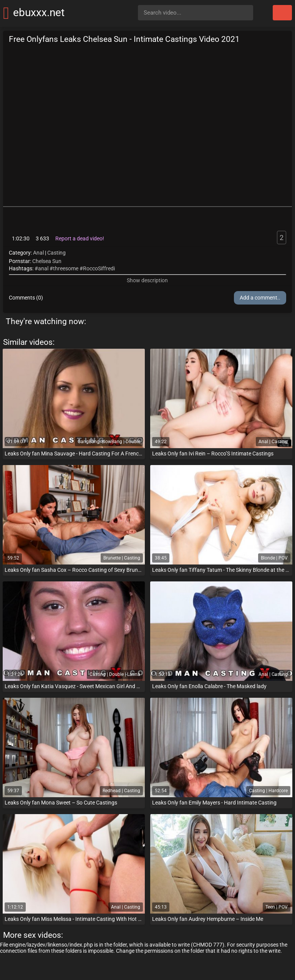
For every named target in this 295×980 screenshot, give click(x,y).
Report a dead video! (80, 238)
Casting (56, 253)
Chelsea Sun (47, 261)
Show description (147, 280)
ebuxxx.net (39, 12)
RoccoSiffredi (99, 268)
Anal (38, 253)
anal (43, 268)
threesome (66, 268)
